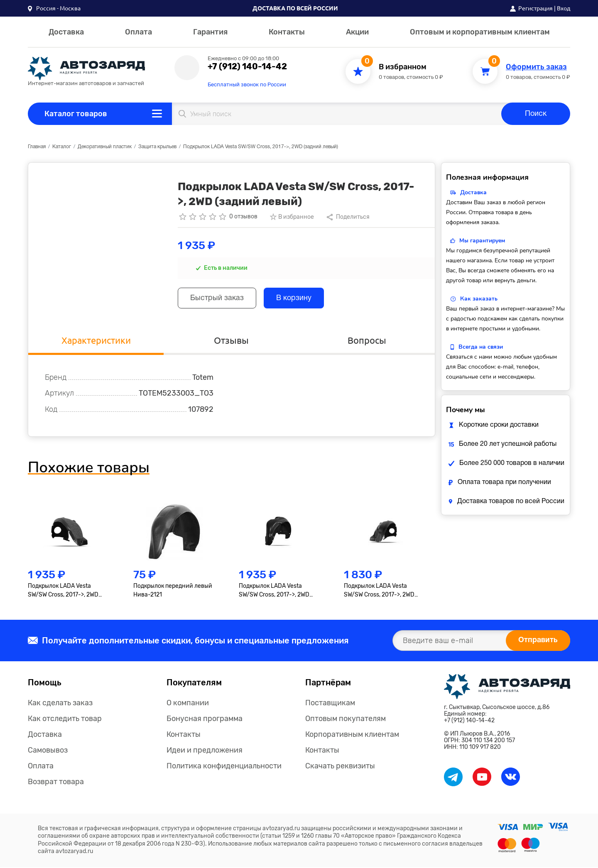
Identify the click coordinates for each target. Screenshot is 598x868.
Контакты (287, 32)
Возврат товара (56, 782)
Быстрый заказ (217, 299)
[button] (54, 8)
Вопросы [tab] (367, 341)
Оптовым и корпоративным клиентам (480, 32)
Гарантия (210, 32)
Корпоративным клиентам (352, 735)
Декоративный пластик (105, 147)
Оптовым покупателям (346, 719)
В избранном (403, 67)
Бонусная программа (205, 719)
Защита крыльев (157, 147)
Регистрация (536, 8)
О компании (188, 704)
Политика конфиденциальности (224, 767)
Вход (564, 8)
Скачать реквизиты (340, 767)
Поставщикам (330, 704)
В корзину (295, 299)
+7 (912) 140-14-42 (247, 66)
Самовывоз (48, 751)
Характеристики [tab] (96, 341)
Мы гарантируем (482, 241)
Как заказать (479, 299)
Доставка (66, 32)
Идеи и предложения (205, 751)
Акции (357, 32)
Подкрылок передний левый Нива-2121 (173, 591)
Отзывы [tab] (231, 341)
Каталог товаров (76, 114)
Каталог (62, 147)
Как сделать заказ (60, 704)
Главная (37, 147)
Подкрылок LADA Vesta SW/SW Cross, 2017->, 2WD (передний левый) (63, 592)
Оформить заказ (536, 67)
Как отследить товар (65, 719)
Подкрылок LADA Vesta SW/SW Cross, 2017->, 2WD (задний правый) (274, 592)
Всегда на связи (481, 347)
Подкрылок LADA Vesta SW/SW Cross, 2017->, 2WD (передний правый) (379, 592)
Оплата (138, 32)
